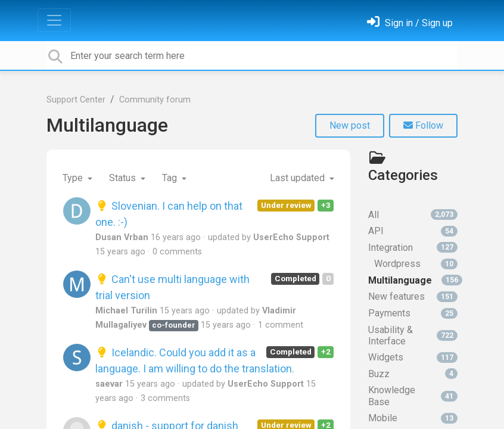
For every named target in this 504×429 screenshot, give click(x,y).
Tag (171, 178)
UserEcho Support (291, 237)
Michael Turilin (126, 311)
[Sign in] (410, 23)
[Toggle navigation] (54, 20)
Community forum (155, 100)
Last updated (298, 178)
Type (74, 178)
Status (124, 178)
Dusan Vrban (122, 237)
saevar (109, 384)
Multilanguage (107, 125)
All (413, 215)
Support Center (76, 100)
